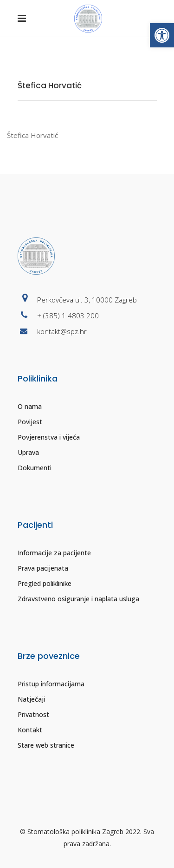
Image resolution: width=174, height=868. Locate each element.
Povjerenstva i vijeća (49, 437)
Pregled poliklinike (45, 583)
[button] (162, 35)
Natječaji (31, 699)
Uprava (28, 452)
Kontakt (30, 730)
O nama (30, 406)
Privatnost (33, 714)
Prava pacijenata (43, 568)
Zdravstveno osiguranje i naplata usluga (78, 599)
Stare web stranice (46, 745)
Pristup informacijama (51, 684)
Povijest (30, 422)
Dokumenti (35, 468)
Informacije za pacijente (54, 553)
